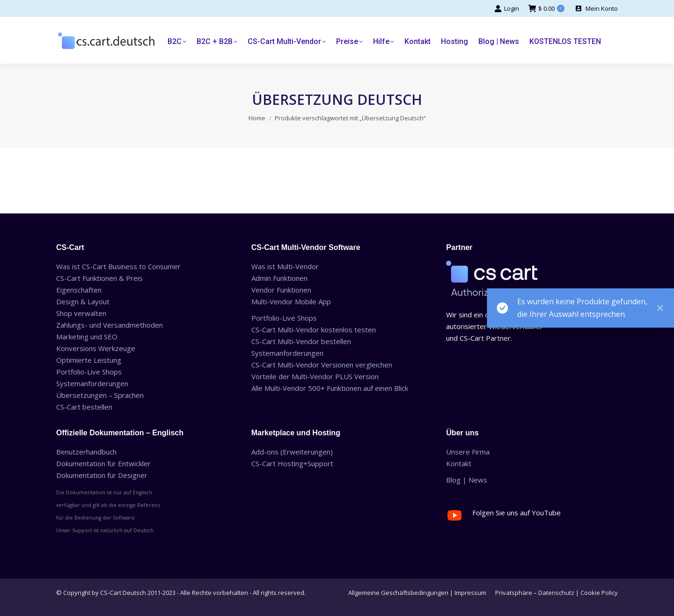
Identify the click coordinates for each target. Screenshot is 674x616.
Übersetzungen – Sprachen (100, 395)
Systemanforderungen (92, 383)
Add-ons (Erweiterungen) (292, 452)
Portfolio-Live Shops (89, 372)
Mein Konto (596, 9)
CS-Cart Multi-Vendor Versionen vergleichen (322, 365)
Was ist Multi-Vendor (285, 266)
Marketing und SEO (87, 337)
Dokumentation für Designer (102, 475)
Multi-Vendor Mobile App (291, 301)
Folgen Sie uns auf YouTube (516, 513)
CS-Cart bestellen (84, 407)
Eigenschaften (79, 290)
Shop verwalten (81, 313)
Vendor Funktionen (281, 290)
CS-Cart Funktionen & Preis (99, 278)
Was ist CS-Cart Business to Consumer (118, 266)
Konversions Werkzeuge (96, 348)
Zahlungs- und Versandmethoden (110, 325)
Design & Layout (83, 301)
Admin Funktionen (279, 278)
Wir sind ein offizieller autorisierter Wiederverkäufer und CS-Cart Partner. (495, 326)
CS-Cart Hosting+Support (292, 463)
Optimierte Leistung (89, 360)
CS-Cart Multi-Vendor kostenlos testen (314, 330)
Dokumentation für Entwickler (103, 463)
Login (507, 9)
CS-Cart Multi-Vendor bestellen (301, 341)
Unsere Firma (468, 452)
